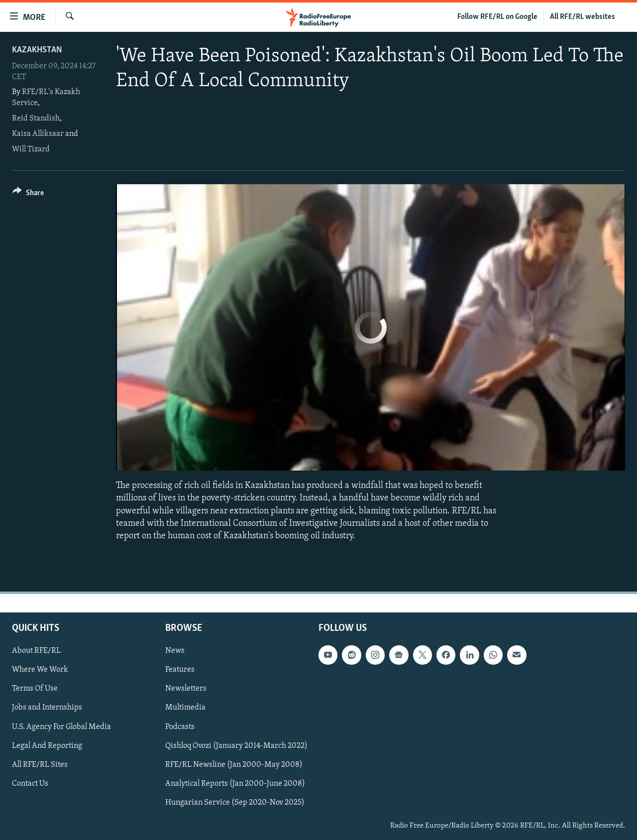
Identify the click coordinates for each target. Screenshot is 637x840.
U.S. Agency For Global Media (61, 727)
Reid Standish (36, 119)
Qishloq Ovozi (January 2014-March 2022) (236, 746)
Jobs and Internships (47, 708)
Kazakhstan (37, 50)
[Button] (28, 194)
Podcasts (180, 727)
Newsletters (186, 689)
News (175, 651)
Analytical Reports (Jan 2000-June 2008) (235, 784)
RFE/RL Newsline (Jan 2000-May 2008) (234, 765)
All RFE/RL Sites (40, 765)
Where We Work (40, 670)
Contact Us (30, 784)
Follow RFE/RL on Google (497, 17)
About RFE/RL (36, 651)
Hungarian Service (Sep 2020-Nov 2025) (235, 803)
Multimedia (185, 708)
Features (180, 670)
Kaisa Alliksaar (38, 134)
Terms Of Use (35, 689)
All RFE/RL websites (583, 17)
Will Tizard (31, 149)
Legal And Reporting (47, 746)
